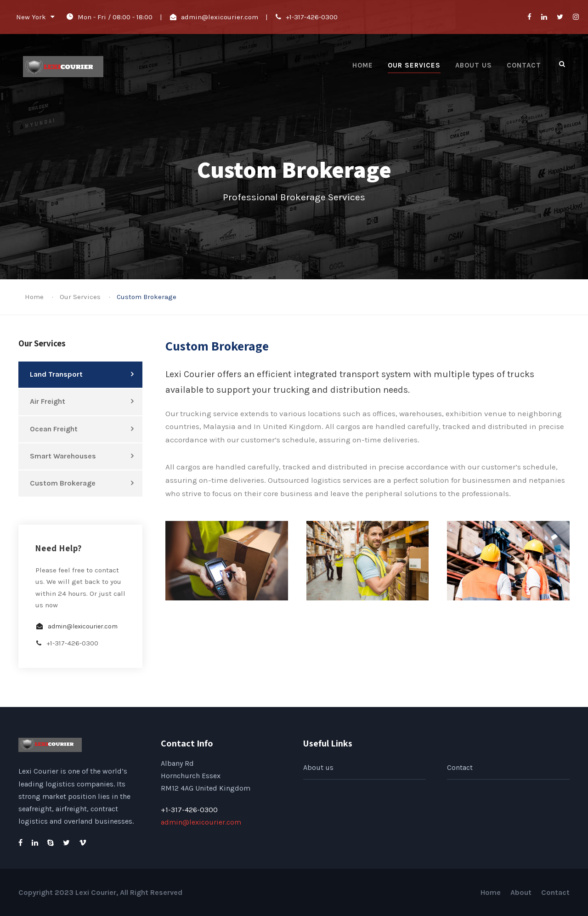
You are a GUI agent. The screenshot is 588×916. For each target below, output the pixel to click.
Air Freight (48, 401)
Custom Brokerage (63, 483)
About (521, 892)
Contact (524, 65)
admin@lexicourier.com (220, 17)
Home (363, 65)
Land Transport (56, 374)
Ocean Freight (54, 429)
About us (474, 65)
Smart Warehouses (63, 456)
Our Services (414, 65)
